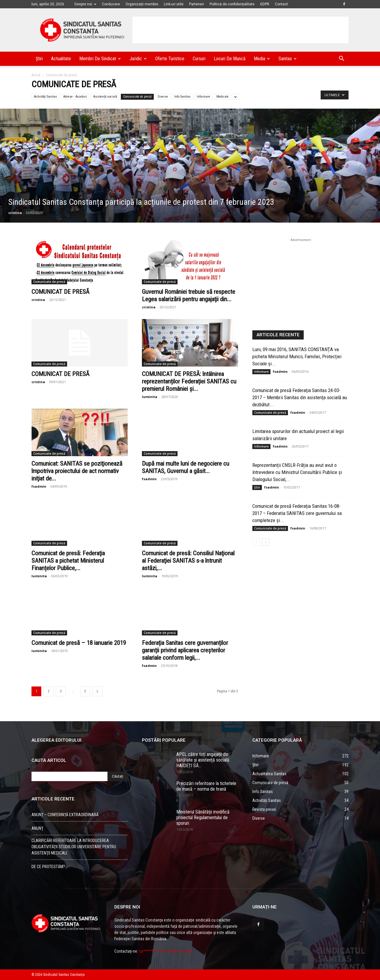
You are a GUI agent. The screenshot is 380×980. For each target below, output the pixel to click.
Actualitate (61, 59)
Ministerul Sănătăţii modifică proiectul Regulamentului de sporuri (203, 818)
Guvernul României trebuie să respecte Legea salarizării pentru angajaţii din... (189, 295)
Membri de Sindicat (100, 59)
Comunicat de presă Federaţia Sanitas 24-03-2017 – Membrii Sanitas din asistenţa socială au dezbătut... (300, 397)
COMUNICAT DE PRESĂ (60, 292)
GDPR (265, 4)
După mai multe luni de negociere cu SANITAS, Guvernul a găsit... (186, 467)
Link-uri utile (174, 4)
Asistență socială (105, 97)
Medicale (223, 97)
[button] (341, 59)
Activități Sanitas (45, 97)
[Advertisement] (240, 30)
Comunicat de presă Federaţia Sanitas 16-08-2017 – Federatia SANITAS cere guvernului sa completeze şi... (297, 513)
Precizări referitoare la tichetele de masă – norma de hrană (206, 786)
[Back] (97, 691)
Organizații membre (142, 4)
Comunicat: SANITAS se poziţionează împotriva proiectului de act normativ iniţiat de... (77, 471)
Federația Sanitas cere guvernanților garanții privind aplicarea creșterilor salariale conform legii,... (185, 650)
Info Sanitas (182, 97)
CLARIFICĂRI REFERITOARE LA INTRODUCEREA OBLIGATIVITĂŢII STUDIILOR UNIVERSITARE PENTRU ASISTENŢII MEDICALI (74, 847)
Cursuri (199, 59)
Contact (281, 4)
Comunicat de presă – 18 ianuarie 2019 (79, 643)
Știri (39, 59)
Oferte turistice (170, 59)
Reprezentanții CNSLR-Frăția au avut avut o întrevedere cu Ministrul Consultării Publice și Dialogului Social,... (297, 472)
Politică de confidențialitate (232, 4)
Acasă (36, 75)
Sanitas (288, 59)
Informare (204, 97)
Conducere (111, 4)
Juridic (138, 59)
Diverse (163, 97)
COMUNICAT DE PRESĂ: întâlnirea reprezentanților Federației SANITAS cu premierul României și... (189, 381)
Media (262, 59)
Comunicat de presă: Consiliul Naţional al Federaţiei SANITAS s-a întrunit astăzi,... (188, 561)
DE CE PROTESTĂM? (48, 867)
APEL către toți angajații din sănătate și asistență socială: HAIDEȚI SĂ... (203, 760)
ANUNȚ (37, 828)
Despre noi (85, 4)
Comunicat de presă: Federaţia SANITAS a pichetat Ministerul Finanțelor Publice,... (68, 561)
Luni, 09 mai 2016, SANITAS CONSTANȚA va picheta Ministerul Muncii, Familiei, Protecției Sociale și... (297, 356)
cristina (15, 213)
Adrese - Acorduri (75, 97)
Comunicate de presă (137, 97)
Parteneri (197, 4)
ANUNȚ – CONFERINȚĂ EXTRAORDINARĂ (65, 815)
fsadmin (39, 486)
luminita (150, 397)
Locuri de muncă (230, 59)
